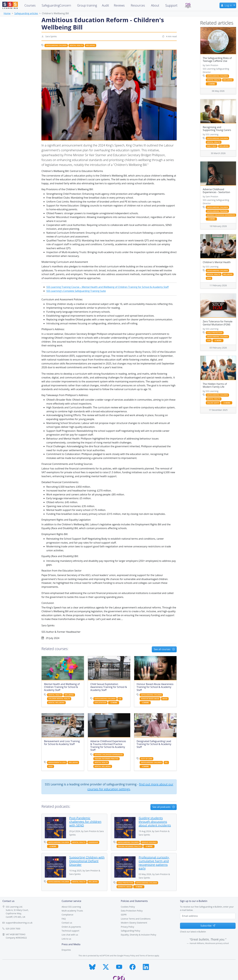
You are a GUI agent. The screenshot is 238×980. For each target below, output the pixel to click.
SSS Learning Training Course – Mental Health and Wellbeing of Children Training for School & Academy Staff (107, 287)
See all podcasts (164, 807)
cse (120, 699)
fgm (209, 340)
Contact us (67, 923)
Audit (105, 5)
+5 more (211, 219)
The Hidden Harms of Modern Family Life (215, 385)
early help (212, 146)
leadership (93, 842)
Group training (87, 5)
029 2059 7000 (13, 929)
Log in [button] (227, 5)
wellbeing (90, 45)
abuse (165, 699)
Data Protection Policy (132, 911)
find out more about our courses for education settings (130, 787)
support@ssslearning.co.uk (19, 923)
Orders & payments (71, 927)
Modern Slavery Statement (134, 923)
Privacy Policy (127, 927)
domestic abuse (125, 887)
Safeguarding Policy (130, 931)
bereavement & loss (57, 762)
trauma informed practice (106, 759)
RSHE (209, 278)
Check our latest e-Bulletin (193, 932)
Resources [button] (138, 5)
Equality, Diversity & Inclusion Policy (139, 935)
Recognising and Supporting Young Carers (217, 129)
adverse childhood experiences (109, 755)
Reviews (119, 5)
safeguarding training (217, 211)
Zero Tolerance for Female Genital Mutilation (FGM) (218, 323)
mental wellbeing (56, 703)
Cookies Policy (128, 907)
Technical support (70, 931)
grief (51, 766)
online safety (213, 403)
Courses (30, 5)
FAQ (64, 919)
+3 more (211, 84)
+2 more (114, 703)
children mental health (59, 699)
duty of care (147, 759)
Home (7, 13)
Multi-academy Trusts (72, 911)
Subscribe (208, 926)
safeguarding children (56, 45)
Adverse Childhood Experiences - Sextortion (216, 191)
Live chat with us (70, 935)
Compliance (67, 915)
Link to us (66, 939)
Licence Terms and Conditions (136, 919)
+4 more (139, 887)
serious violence (149, 842)
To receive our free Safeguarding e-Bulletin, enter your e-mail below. (207, 908)
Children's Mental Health (217, 262)
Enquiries (66, 950)
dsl (166, 762)
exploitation (100, 703)
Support (171, 5)
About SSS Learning (71, 907)
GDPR (124, 915)
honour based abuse (150, 699)
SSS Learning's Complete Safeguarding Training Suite (76, 291)
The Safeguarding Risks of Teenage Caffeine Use (217, 59)
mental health (76, 45)
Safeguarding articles (26, 13)
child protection (125, 883)
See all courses (164, 649)
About (155, 5)
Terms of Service (147, 956)
